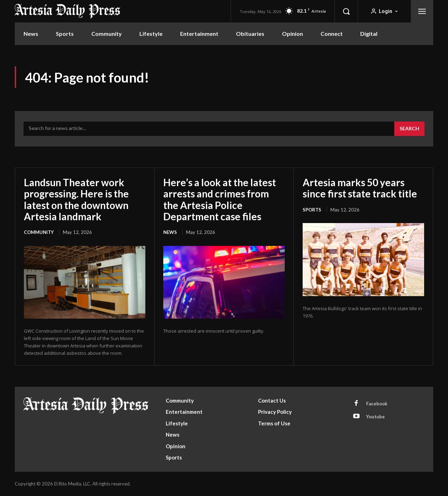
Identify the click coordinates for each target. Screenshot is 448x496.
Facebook (377, 404)
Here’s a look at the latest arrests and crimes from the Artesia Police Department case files (220, 199)
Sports (312, 210)
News (170, 232)
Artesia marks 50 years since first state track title (360, 188)
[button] (346, 11)
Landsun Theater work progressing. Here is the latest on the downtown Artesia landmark (76, 199)
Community (39, 232)
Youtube (375, 417)
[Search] (409, 129)
